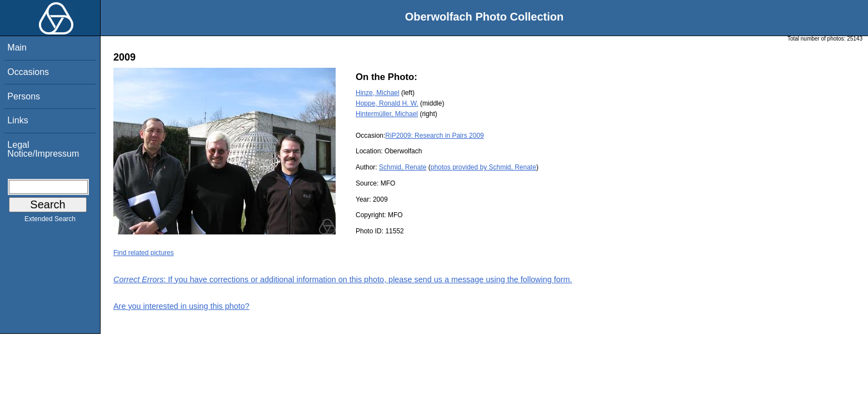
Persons (24, 96)
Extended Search (50, 221)
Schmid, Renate (403, 167)
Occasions (28, 72)
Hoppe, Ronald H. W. (387, 103)
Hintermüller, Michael (387, 114)
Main (17, 47)
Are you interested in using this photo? (181, 306)
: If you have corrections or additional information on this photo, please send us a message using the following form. (343, 279)
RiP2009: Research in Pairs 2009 (434, 136)
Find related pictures (144, 253)
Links (18, 120)
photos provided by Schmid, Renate (483, 167)
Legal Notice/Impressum (43, 149)
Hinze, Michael (378, 93)
